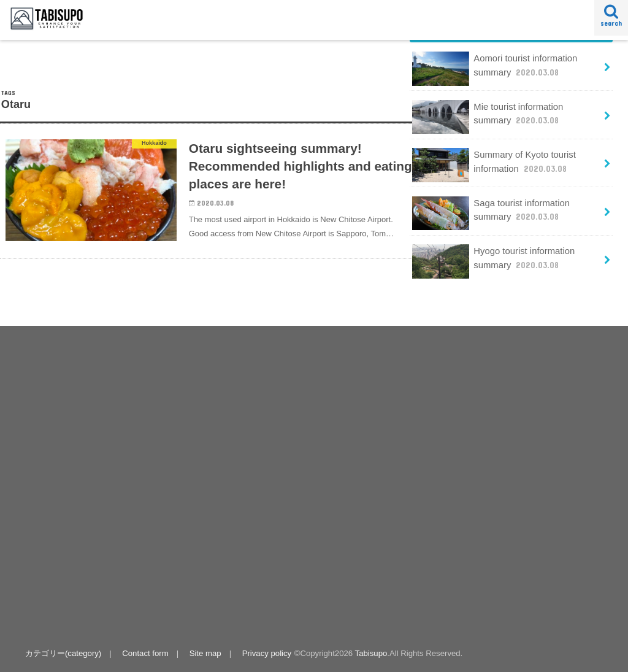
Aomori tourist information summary (495, 68)
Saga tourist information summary (491, 213)
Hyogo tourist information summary (493, 261)
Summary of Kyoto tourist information (494, 165)
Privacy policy (267, 653)
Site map (205, 653)
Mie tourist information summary (488, 117)
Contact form (145, 653)
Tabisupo (371, 653)
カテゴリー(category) (63, 653)
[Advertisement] (166, 475)
